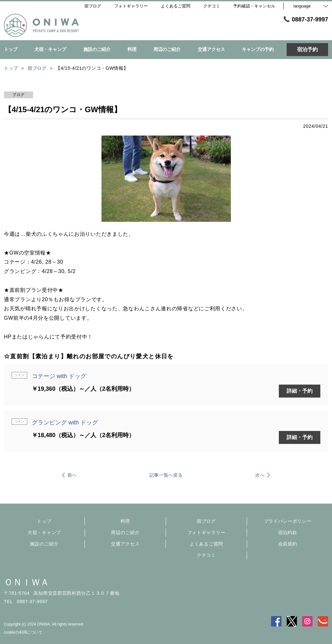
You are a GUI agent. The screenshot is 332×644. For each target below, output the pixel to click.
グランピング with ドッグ (65, 423)
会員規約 (288, 544)
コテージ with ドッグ (59, 376)
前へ (72, 475)
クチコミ (206, 555)
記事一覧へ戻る (166, 475)
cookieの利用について (23, 632)
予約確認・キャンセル (254, 6)
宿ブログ (206, 521)
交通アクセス (125, 544)
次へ (260, 475)
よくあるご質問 (206, 544)
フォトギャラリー (207, 532)
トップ (44, 521)
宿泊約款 (288, 532)
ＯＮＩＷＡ (27, 582)
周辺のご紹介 (125, 532)
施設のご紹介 (44, 544)
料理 (125, 521)
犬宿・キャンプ (44, 532)
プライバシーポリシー (288, 521)
